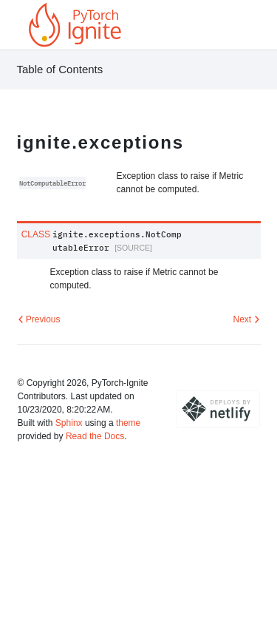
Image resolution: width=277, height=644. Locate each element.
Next (246, 319)
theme (128, 423)
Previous (39, 319)
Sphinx (69, 423)
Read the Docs (95, 436)
